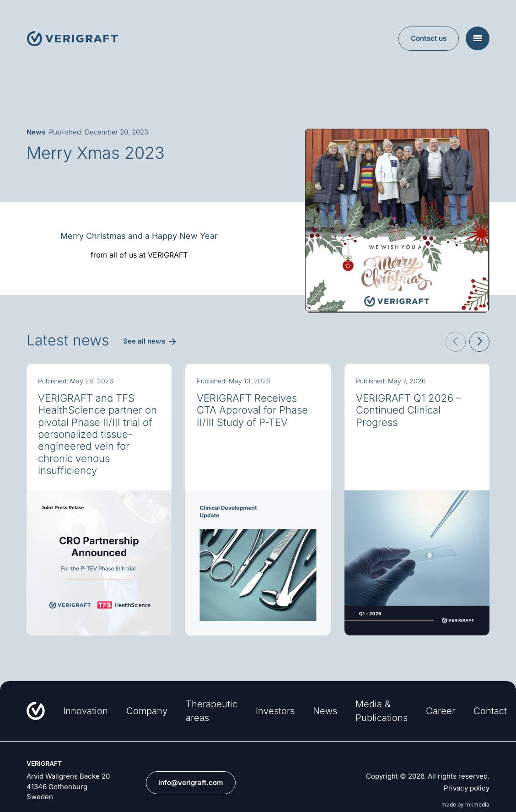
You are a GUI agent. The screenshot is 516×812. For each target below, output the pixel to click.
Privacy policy (467, 788)
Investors (275, 711)
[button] (456, 342)
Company (147, 711)
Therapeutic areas (212, 711)
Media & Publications (382, 711)
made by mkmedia (465, 805)
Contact (490, 711)
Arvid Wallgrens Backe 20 (68, 776)
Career (441, 711)
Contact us (429, 38)
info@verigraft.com (191, 782)
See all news (144, 341)
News (325, 711)
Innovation (86, 711)
